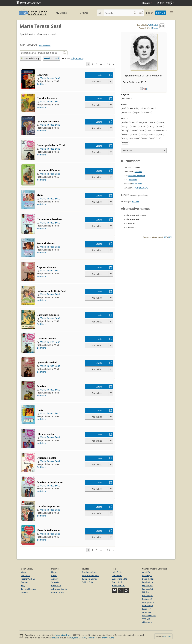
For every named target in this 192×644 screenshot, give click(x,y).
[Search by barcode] (141, 13)
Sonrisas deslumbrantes (50, 482)
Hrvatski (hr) (148, 595)
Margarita (143, 122)
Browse (81, 13)
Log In (150, 13)
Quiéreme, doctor (46, 458)
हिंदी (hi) (145, 592)
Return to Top (57, 592)
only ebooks (77, 58)
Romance (126, 98)
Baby (152, 127)
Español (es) (148, 585)
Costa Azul (127, 112)
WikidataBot (153, 25)
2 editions (41, 229)
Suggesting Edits (119, 579)
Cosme (134, 131)
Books (54, 576)
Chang (125, 131)
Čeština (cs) (147, 576)
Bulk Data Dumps (89, 579)
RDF (165, 237)
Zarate (161, 122)
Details (48, 58)
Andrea (134, 127)
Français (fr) (147, 589)
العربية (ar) (147, 572)
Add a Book (117, 582)
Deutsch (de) (148, 579)
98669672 (133, 180)
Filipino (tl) (147, 622)
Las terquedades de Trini (51, 145)
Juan (161, 135)
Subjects (55, 582)
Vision (24, 572)
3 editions (41, 107)
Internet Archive (63, 635)
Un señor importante (48, 506)
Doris (40, 410)
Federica (126, 135)
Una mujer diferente (48, 170)
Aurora (144, 127)
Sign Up (161, 13)
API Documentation (90, 576)
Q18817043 (137, 184)
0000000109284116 (137, 176)
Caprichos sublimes (48, 315)
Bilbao (144, 108)
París (124, 108)
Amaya (125, 127)
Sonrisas (41, 386)
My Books (61, 13)
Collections (56, 585)
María (153, 122)
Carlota (125, 122)
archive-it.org (108, 638)
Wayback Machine (78, 638)
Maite (40, 195)
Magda (125, 143)
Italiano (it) (147, 599)
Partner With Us (28, 579)
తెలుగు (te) (146, 612)
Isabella (152, 135)
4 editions (41, 84)
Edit (162, 26)
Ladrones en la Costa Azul (51, 291)
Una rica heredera (47, 98)
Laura (145, 139)
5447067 (138, 172)
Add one (135, 201)
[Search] (118, 13)
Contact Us (117, 576)
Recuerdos (43, 75)
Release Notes (118, 585)
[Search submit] (135, 13)
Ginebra (147, 112)
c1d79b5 (167, 636)
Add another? (45, 46)
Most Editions (29, 58)
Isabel (143, 135)
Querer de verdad (47, 362)
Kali (124, 139)
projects (55, 638)
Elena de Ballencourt (48, 530)
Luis (152, 139)
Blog (23, 585)
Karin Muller (134, 139)
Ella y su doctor (45, 434)
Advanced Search (59, 589)
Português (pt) (149, 602)
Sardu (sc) (147, 609)
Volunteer (25, 576)
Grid (57, 58)
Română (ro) (148, 606)
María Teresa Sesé (50, 78)
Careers (24, 582)
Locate (99, 75)
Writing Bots (87, 582)
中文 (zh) (146, 619)
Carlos (160, 127)
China (152, 108)
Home (54, 572)
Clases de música (46, 339)
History (155, 28)
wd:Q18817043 (142, 188)
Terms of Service (28, 589)
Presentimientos (46, 243)
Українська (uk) (149, 616)
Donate (147, 3)
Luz (158, 139)
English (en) (147, 582)
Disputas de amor (46, 267)
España (137, 112)
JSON (170, 237)
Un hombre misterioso (49, 219)
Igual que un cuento (48, 121)
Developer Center (89, 572)
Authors (55, 579)
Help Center (117, 572)
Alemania (134, 108)
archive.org (92, 638)
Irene (135, 135)
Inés (133, 122)
